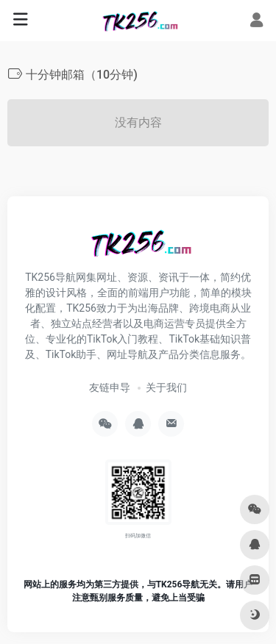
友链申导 (110, 387)
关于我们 (166, 387)
